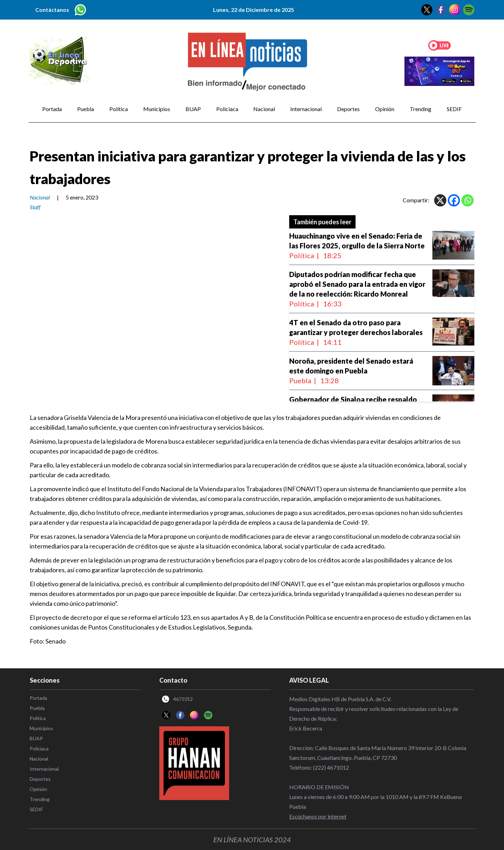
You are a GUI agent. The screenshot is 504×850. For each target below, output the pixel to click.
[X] (440, 200)
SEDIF (454, 109)
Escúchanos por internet (318, 816)
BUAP (193, 109)
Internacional (306, 109)
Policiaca (227, 109)
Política (119, 109)
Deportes (348, 109)
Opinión (385, 109)
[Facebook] (454, 200)
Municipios (157, 109)
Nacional (264, 109)
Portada (52, 109)
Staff (35, 207)
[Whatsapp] (468, 200)
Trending (421, 109)
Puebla (86, 109)
